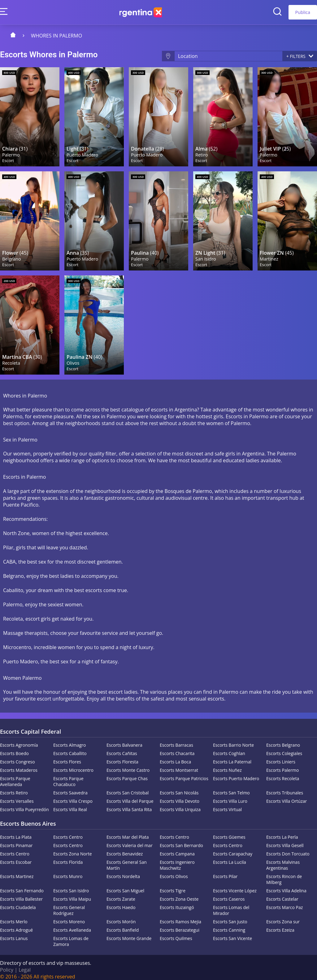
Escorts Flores (67, 757)
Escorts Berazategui (180, 925)
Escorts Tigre (173, 886)
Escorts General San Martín (127, 860)
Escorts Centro (68, 832)
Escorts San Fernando (22, 886)
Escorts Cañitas (122, 749)
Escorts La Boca (175, 757)
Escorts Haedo (121, 903)
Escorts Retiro (14, 788)
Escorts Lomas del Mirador (231, 906)
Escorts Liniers (281, 757)
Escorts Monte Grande (129, 934)
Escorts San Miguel (125, 886)
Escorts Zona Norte (73, 849)
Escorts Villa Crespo (73, 796)
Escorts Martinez (17, 872)
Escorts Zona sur (283, 917)
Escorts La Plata (16, 832)
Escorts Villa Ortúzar (287, 796)
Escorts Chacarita (177, 749)
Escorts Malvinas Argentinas (283, 860)
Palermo (11, 153)
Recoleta (11, 358)
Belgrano (12, 255)
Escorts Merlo (14, 917)
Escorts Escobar (16, 857)
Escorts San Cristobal (128, 788)
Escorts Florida (68, 857)
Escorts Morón (121, 917)
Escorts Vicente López (235, 886)
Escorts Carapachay (233, 849)
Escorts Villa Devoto (180, 796)
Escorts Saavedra (70, 788)
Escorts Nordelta (123, 872)
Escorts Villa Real (70, 805)
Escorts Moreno (69, 917)
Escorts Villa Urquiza (180, 805)
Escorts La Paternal (232, 757)
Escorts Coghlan (229, 749)
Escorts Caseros (229, 894)
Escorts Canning (229, 925)
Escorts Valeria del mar (130, 841)
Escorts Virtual (227, 805)
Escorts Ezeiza (280, 925)
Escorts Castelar (282, 894)
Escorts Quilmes (176, 934)
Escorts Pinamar (16, 841)
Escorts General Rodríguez (69, 906)
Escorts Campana (177, 849)
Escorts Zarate (121, 894)
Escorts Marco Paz (284, 903)
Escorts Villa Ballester (21, 894)
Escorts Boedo (14, 749)
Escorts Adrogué (16, 925)
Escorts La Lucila (230, 857)
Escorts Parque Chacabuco (68, 777)
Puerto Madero (83, 153)
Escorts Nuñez (227, 765)
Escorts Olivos (174, 872)
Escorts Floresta (122, 757)
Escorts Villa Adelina (286, 886)
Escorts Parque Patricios (184, 774)
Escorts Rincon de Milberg (284, 875)
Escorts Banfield (123, 925)
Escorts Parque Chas (127, 774)
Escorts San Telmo (231, 788)
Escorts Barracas (176, 740)
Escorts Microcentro (73, 765)
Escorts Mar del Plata (128, 832)
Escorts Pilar (225, 872)
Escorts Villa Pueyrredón (24, 805)
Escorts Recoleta (283, 774)
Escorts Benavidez (125, 849)
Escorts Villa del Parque (130, 796)
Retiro (202, 153)
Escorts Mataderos (19, 765)
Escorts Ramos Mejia (180, 917)
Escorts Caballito (70, 749)
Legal (25, 965)
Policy (7, 965)
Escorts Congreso (17, 757)
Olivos (73, 358)
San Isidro (206, 255)
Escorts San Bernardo (181, 841)
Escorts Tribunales (285, 788)
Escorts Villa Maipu (72, 894)
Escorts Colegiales (284, 749)
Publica (303, 12)
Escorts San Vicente (232, 934)
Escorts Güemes (229, 832)
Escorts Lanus (14, 934)
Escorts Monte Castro (128, 765)
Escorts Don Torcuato (288, 849)
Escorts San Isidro (71, 886)
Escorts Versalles (17, 796)
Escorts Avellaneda (72, 925)
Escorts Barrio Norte (233, 740)
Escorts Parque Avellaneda (15, 777)
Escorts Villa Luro (230, 796)
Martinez (269, 255)
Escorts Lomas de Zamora (71, 937)
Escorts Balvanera (124, 740)
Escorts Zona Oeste (179, 894)
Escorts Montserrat (179, 765)
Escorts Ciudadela (18, 903)
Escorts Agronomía (19, 740)
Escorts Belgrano (283, 740)
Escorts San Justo (230, 917)
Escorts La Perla (282, 832)
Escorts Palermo (282, 765)
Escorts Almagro (69, 740)
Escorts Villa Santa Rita (129, 805)
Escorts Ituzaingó (177, 903)
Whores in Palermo (56, 36)
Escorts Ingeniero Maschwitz (177, 860)
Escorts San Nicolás (179, 788)
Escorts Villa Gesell (285, 841)
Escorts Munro (68, 872)
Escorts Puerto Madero (236, 774)
